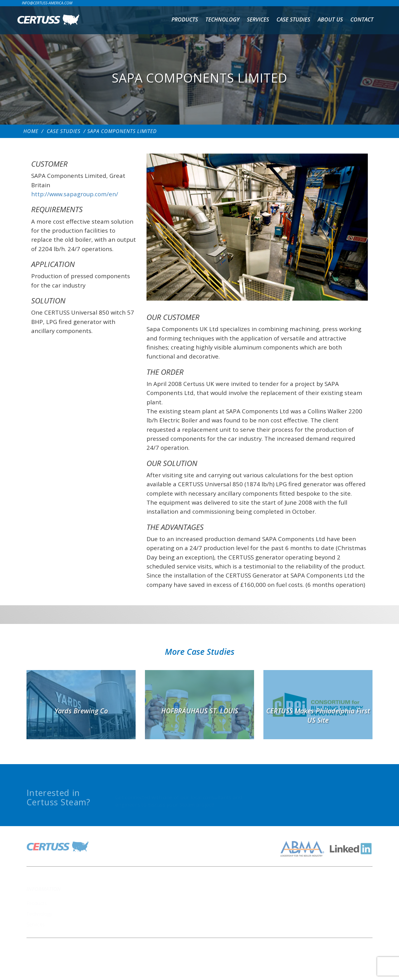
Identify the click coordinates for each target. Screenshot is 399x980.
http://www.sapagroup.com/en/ (75, 194)
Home (31, 131)
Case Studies (293, 19)
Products (185, 19)
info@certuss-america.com (47, 3)
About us (330, 19)
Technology (222, 19)
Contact (362, 19)
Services (258, 19)
